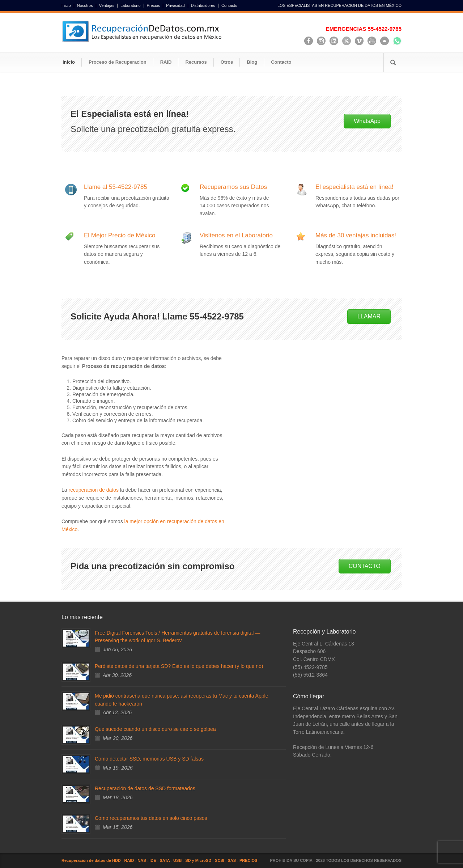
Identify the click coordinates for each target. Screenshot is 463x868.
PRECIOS (249, 860)
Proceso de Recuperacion (118, 62)
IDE (153, 860)
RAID (166, 62)
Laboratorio (131, 6)
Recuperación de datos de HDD (91, 860)
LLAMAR (369, 316)
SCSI (220, 860)
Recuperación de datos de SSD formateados (145, 788)
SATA (165, 860)
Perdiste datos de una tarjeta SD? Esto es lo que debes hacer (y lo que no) (179, 666)
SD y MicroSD (198, 860)
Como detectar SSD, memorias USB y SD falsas (149, 759)
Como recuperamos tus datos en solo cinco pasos (151, 818)
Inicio (66, 6)
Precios (154, 6)
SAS (232, 860)
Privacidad (175, 6)
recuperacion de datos (94, 490)
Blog (252, 62)
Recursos (196, 62)
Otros (227, 62)
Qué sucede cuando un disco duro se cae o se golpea (155, 729)
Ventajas (107, 6)
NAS (142, 860)
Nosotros (85, 6)
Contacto (229, 6)
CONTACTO (365, 566)
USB (177, 860)
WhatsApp (367, 121)
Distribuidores (203, 6)
